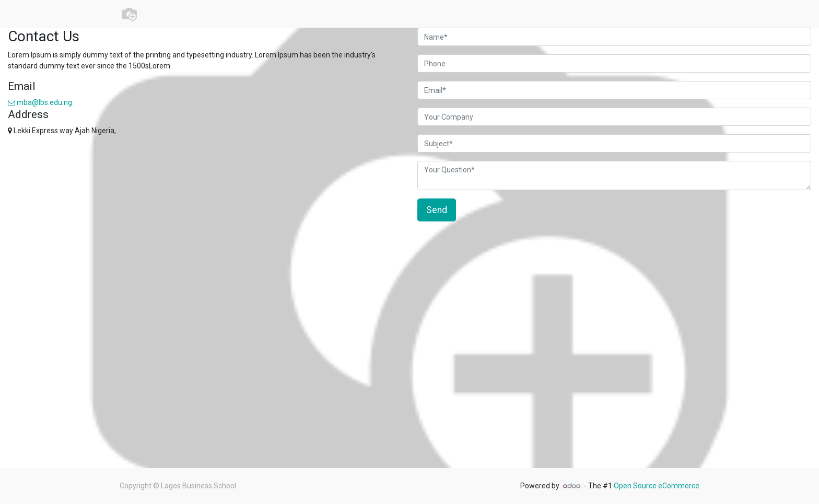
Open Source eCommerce (657, 486)
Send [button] (437, 210)
